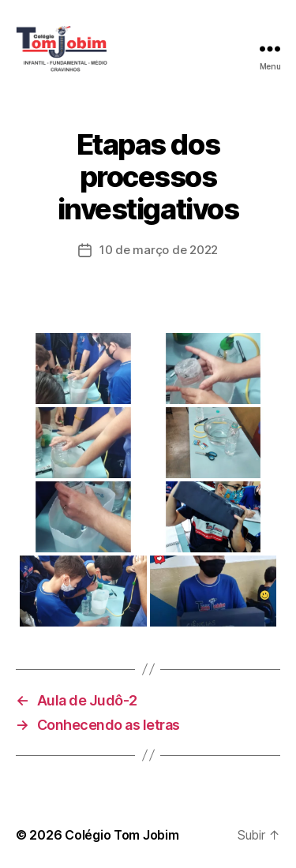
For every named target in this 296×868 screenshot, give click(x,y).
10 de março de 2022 (159, 250)
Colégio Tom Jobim (122, 835)
